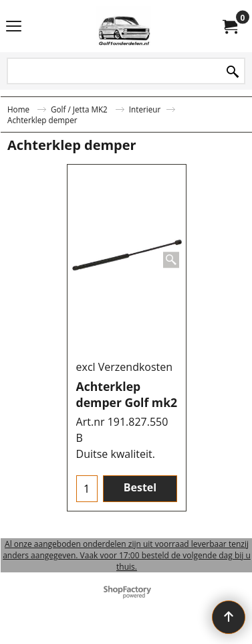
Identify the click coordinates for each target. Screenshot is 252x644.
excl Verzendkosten (125, 367)
